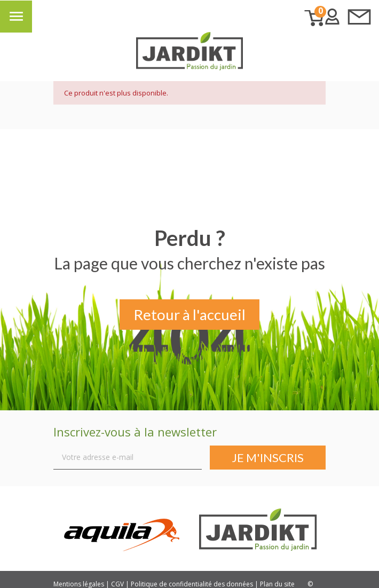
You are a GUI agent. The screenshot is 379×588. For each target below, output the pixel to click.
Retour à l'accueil (190, 315)
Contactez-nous (359, 17)
